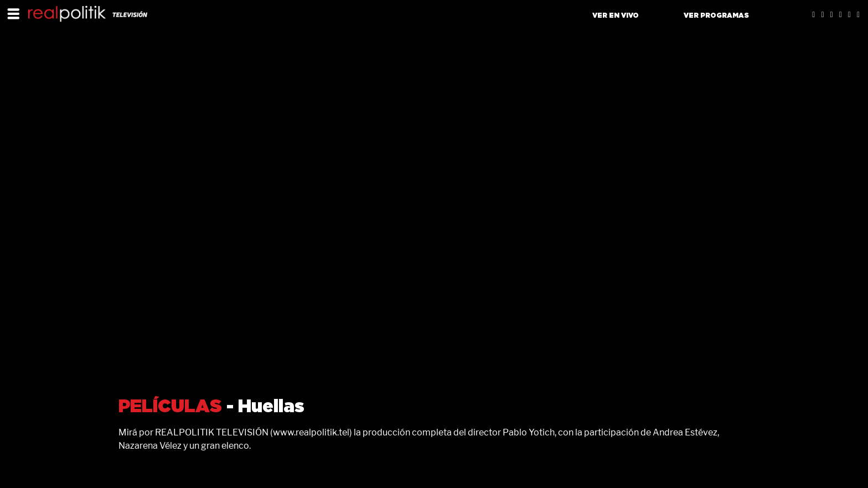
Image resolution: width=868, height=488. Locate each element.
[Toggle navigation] (13, 13)
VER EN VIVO (616, 15)
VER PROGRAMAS (716, 15)
